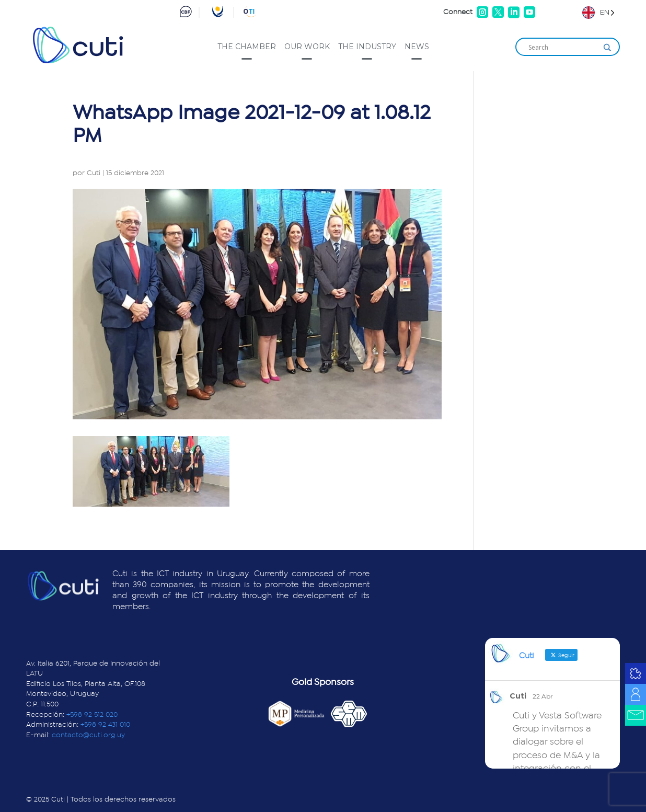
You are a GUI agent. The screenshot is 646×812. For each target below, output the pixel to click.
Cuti (94, 173)
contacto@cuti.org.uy (88, 735)
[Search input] (563, 48)
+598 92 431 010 (105, 725)
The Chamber (247, 47)
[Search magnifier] (607, 48)
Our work (307, 47)
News (417, 47)
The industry (367, 47)
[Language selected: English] (598, 12)
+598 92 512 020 (92, 715)
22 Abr (543, 696)
